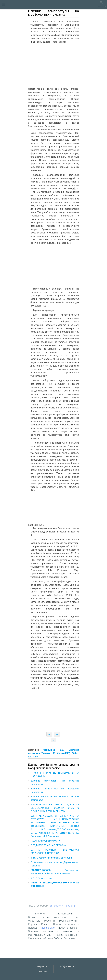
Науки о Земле (67, 928)
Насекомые (48, 928)
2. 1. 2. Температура (41, 878)
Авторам (43, 972)
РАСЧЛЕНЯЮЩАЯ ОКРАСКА (46, 841)
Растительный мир (40, 935)
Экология (70, 938)
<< (99, 7)
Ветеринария (65, 914)
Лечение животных (65, 924)
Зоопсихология (68, 921)
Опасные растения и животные (51, 931)
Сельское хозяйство (40, 938)
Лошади (33, 928)
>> (105, 7)
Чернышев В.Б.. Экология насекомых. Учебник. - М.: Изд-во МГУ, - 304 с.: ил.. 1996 (53, 753)
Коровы (33, 924)
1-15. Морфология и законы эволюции (51, 858)
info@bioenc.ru (67, 966)
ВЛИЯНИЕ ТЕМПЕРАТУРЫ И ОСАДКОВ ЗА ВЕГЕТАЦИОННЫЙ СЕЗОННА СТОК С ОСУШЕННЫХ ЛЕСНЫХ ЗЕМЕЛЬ (55, 808)
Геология (49, 921)
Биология (40, 914)
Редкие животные (66, 935)
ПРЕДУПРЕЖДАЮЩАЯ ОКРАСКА (48, 845)
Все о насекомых (39, 906)
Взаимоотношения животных (47, 917)
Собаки (58, 938)
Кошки (45, 924)
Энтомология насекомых (63, 906)
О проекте (42, 966)
